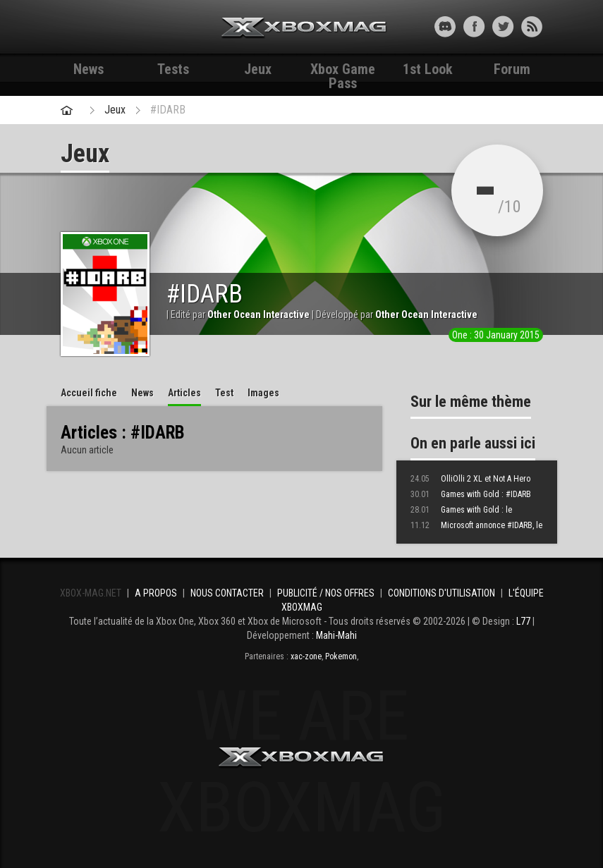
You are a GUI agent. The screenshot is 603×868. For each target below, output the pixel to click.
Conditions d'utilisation (441, 593)
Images (263, 393)
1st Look (428, 69)
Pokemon (341, 656)
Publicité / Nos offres (326, 593)
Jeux (258, 69)
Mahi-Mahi (336, 635)
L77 (523, 621)
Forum (512, 69)
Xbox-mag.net (304, 28)
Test (224, 393)
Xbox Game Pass (343, 71)
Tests (173, 69)
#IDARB (168, 110)
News (89, 69)
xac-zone (306, 656)
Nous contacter (227, 593)
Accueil (89, 393)
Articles (184, 393)
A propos (156, 593)
